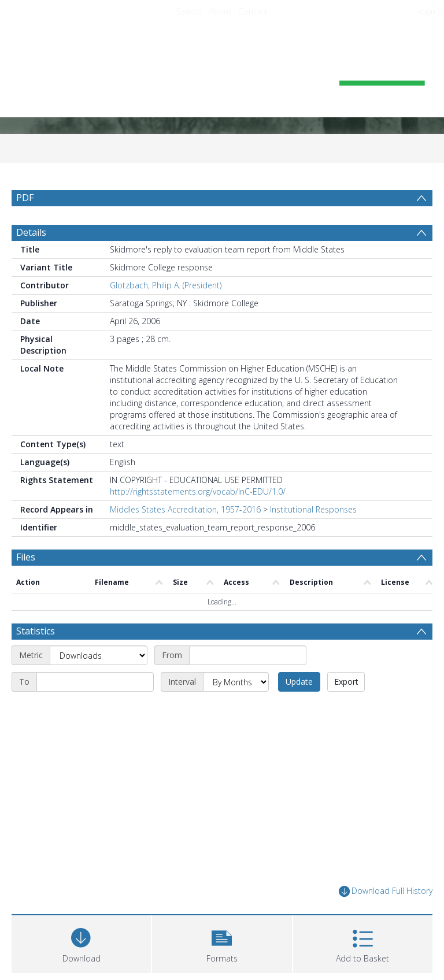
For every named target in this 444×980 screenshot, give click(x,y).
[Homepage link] (222, 73)
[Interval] (236, 682)
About (220, 11)
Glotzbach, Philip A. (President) (166, 285)
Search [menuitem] (189, 11)
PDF (25, 198)
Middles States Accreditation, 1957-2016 (185, 509)
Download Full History (386, 891)
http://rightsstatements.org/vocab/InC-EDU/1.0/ (198, 491)
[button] (222, 943)
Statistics (36, 631)
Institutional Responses (313, 509)
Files (26, 557)
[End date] (95, 682)
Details (31, 232)
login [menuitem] (427, 11)
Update (299, 682)
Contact (253, 11)
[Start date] (248, 655)
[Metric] (99, 655)
